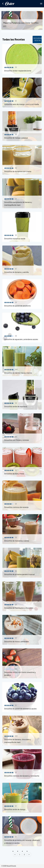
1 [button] (20, 855)
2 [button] (24, 855)
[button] (15, 855)
